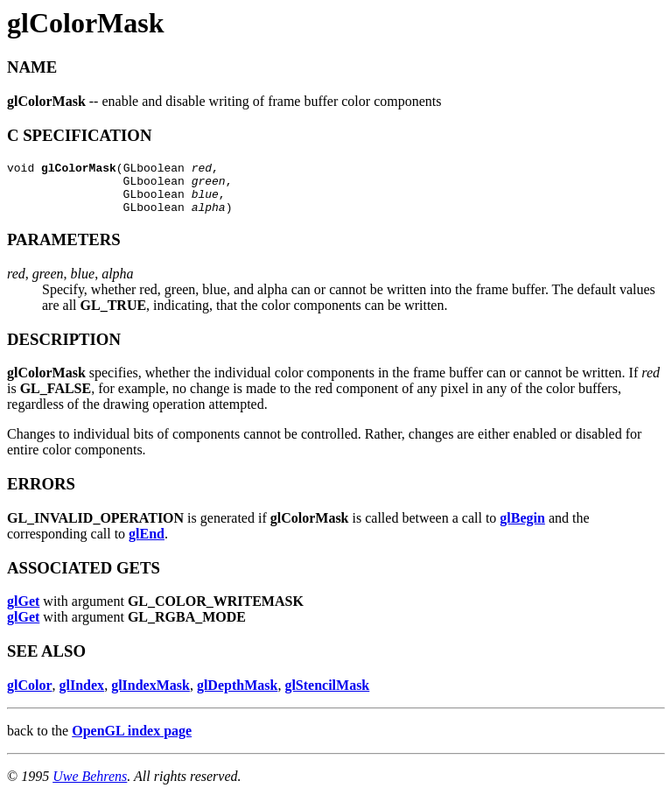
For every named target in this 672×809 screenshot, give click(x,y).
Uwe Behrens (90, 787)
